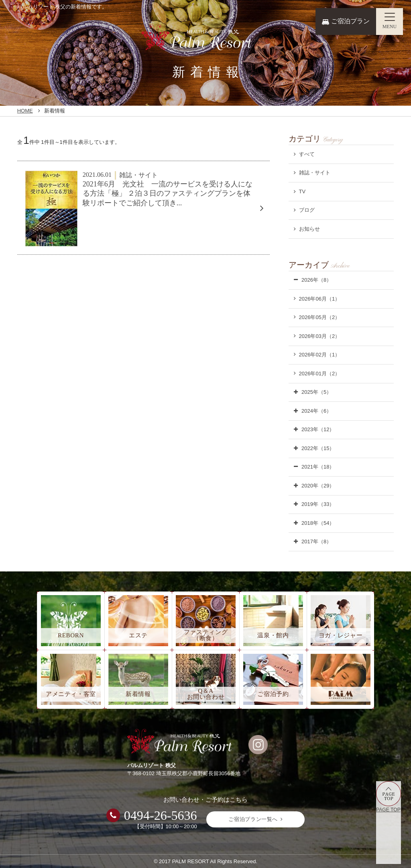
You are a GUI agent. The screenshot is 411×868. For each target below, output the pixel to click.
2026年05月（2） (320, 317)
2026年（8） (316, 280)
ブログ (307, 210)
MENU (390, 27)
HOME (25, 111)
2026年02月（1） (320, 355)
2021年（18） (318, 467)
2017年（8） (316, 541)
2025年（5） (316, 392)
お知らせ (309, 229)
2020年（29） (318, 486)
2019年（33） (318, 504)
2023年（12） (318, 429)
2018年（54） (318, 523)
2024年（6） (316, 411)
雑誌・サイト (315, 173)
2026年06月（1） (320, 299)
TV (302, 191)
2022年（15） (318, 448)
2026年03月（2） (320, 336)
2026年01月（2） (320, 374)
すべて (307, 154)
